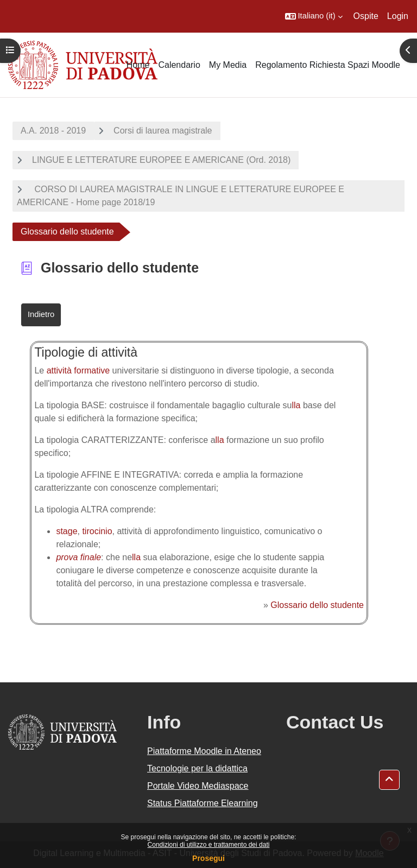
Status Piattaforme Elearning (203, 803)
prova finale (78, 557)
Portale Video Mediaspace (198, 786)
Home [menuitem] (138, 65)
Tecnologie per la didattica (197, 768)
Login (398, 16)
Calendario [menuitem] (179, 65)
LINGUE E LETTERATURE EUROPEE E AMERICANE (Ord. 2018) (161, 160)
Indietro (41, 314)
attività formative (78, 370)
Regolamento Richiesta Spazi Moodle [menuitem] (328, 65)
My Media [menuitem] (228, 65)
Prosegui (208, 858)
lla (296, 405)
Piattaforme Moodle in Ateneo (204, 751)
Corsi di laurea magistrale (163, 131)
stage (67, 531)
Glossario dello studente (317, 605)
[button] (314, 16)
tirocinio (97, 531)
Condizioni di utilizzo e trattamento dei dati (209, 845)
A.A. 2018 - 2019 (53, 131)
